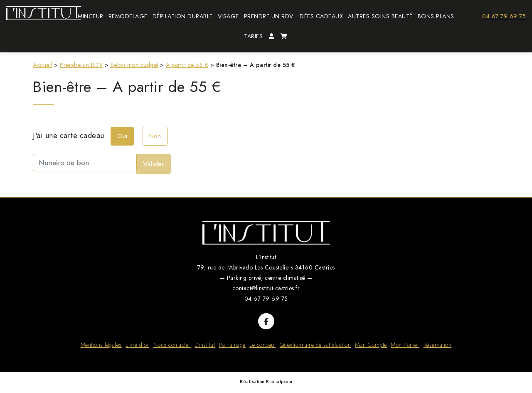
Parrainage (232, 345)
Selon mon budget (134, 65)
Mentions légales (101, 345)
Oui (122, 136)
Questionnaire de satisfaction (315, 345)
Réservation (438, 345)
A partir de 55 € (187, 65)
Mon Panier (405, 345)
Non (155, 136)
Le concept (262, 345)
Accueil (43, 65)
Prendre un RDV (81, 65)
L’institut (205, 345)
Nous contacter (172, 345)
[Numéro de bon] (85, 162)
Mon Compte (371, 345)
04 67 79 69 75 (504, 16)
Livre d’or (137, 345)
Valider (154, 164)
